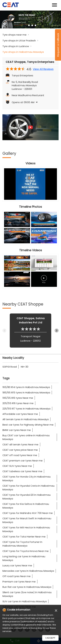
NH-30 (25, 367)
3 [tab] (32, 25)
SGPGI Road (10, 367)
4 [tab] (35, 25)
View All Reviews (43, 69)
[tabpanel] (30, 19)
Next (57, 331)
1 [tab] (26, 25)
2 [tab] (29, 25)
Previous (4, 331)
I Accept (50, 638)
